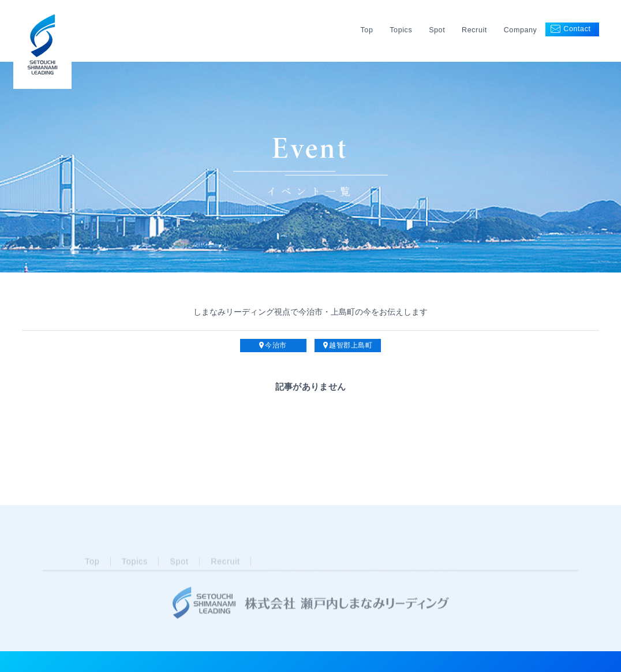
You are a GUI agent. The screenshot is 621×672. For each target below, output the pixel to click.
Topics (401, 30)
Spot (437, 30)
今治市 (273, 346)
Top (366, 30)
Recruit (474, 30)
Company (521, 30)
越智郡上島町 (348, 346)
